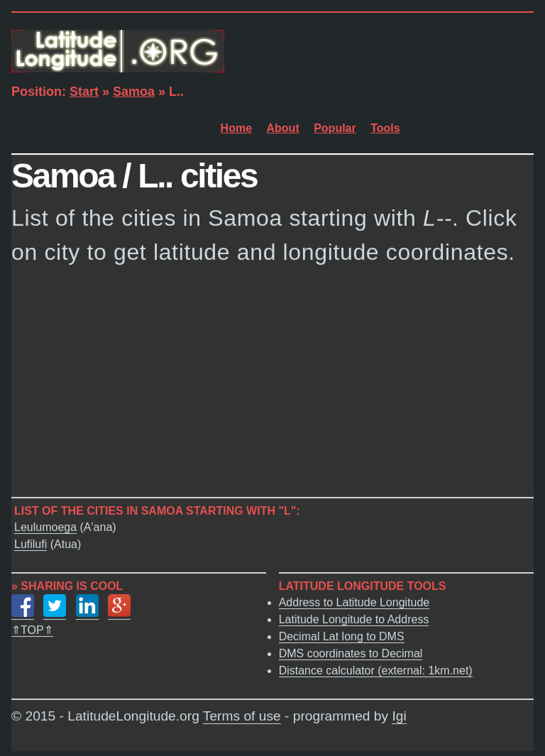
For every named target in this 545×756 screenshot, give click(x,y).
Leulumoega (45, 527)
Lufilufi (31, 544)
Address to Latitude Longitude (354, 602)
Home (236, 128)
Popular (335, 128)
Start (84, 92)
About (283, 128)
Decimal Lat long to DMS (342, 636)
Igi (399, 716)
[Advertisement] (272, 385)
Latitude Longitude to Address (354, 619)
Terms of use (242, 716)
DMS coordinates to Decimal (351, 653)
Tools (385, 128)
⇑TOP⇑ (32, 630)
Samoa (134, 92)
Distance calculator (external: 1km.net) (376, 670)
